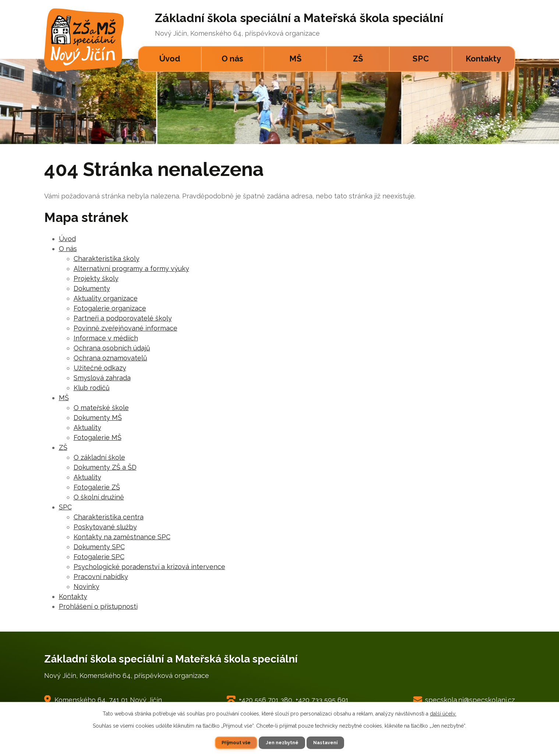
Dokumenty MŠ (98, 418)
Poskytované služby (105, 527)
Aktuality (87, 428)
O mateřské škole (101, 408)
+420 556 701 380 (266, 700)
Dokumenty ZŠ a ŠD (105, 467)
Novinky (86, 587)
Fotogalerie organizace (110, 308)
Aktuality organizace (106, 298)
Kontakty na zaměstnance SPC (122, 537)
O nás (232, 59)
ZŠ (358, 59)
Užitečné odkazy (100, 368)
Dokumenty (92, 288)
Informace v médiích (106, 338)
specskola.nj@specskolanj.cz (470, 700)
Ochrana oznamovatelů (110, 358)
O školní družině (99, 497)
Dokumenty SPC (99, 547)
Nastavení (325, 743)
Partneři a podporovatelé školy (123, 318)
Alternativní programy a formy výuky (131, 269)
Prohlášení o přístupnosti (98, 606)
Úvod (170, 59)
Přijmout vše (236, 743)
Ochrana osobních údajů (112, 348)
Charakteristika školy (107, 259)
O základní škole (99, 457)
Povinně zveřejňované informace (125, 328)
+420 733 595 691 (322, 700)
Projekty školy (96, 278)
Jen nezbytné (282, 743)
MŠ (295, 59)
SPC (421, 59)
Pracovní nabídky (101, 577)
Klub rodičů (92, 388)
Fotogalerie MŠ (98, 437)
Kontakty (483, 59)
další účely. (443, 714)
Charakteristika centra (109, 517)
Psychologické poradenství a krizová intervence (149, 567)
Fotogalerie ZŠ (97, 487)
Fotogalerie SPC (99, 557)
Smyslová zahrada (102, 378)
